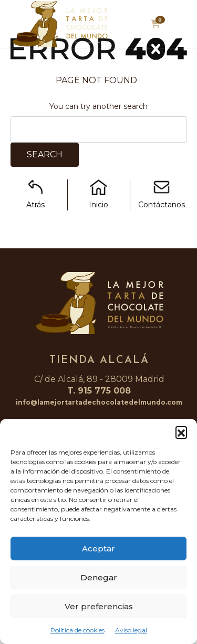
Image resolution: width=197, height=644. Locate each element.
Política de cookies (77, 630)
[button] (181, 432)
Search (45, 154)
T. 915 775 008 (99, 391)
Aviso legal (131, 630)
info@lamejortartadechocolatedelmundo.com (99, 402)
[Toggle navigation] (180, 27)
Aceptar (98, 549)
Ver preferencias (99, 606)
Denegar (99, 577)
